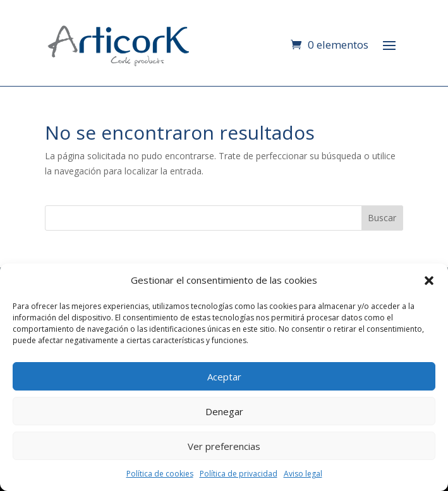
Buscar (382, 218)
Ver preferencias (224, 446)
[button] (429, 281)
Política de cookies (160, 474)
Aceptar (224, 377)
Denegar (224, 411)
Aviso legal (303, 474)
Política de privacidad (239, 474)
